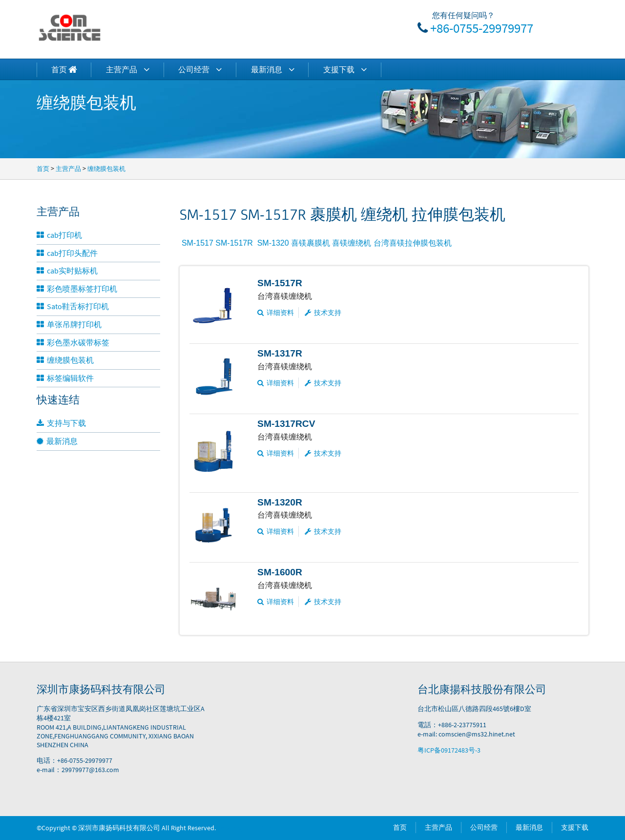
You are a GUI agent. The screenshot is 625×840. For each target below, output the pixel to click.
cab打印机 (59, 235)
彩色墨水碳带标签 (73, 342)
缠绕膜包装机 (106, 168)
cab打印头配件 (67, 253)
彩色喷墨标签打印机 (77, 289)
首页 (43, 168)
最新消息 (273, 69)
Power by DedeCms (246, 828)
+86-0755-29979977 (482, 28)
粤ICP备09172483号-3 (449, 750)
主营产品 (128, 69)
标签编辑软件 (65, 378)
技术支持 (323, 313)
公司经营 (200, 69)
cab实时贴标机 (67, 271)
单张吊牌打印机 (69, 324)
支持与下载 (61, 423)
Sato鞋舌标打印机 (73, 306)
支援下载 (345, 69)
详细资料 (276, 313)
